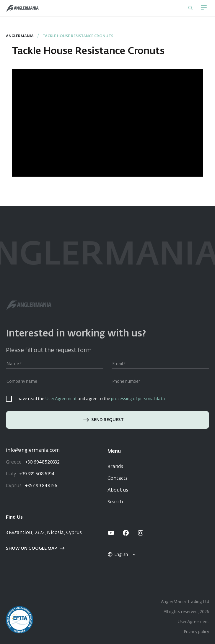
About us (118, 490)
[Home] (22, 8)
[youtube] (111, 533)
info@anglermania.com (33, 451)
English (118, 555)
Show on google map (35, 548)
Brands (115, 467)
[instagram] (141, 533)
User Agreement (61, 399)
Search (115, 502)
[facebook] (126, 533)
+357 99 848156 (32, 486)
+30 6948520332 (33, 462)
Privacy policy (196, 632)
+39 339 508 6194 (30, 474)
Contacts (118, 479)
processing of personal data (138, 399)
